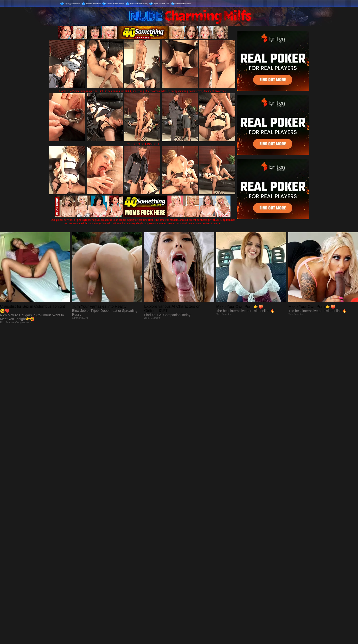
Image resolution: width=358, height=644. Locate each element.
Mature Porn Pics (93, 4)
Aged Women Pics (162, 4)
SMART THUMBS (188, 544)
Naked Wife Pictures (115, 4)
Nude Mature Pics (183, 4)
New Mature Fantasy (139, 4)
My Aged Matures (72, 4)
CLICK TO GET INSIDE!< (143, 144)
